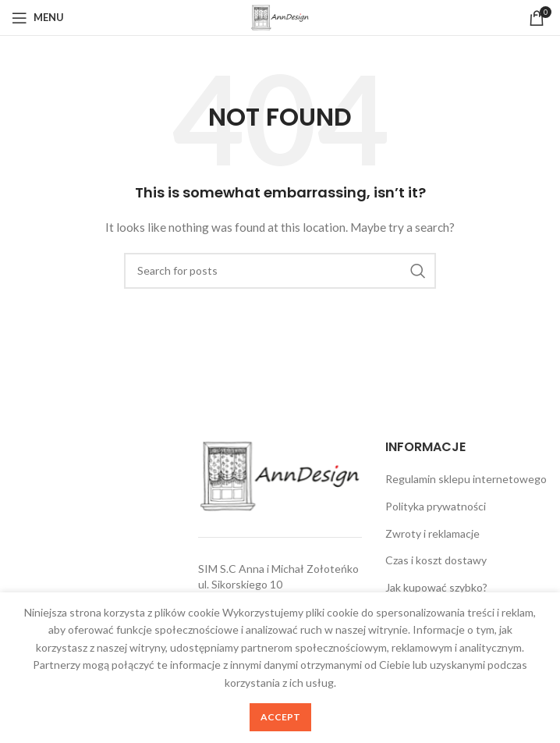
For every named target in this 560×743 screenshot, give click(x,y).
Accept (280, 717)
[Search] (280, 271)
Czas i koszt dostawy (436, 560)
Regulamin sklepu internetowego (466, 479)
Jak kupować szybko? (436, 587)
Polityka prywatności (436, 506)
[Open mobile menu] (38, 18)
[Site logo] (280, 16)
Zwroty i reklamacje (432, 533)
